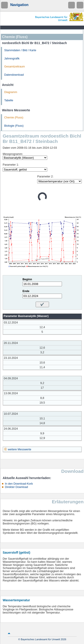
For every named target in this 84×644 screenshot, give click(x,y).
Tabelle (9, 100)
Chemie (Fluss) (14, 118)
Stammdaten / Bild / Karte (20, 50)
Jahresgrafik (12, 59)
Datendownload (14, 75)
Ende (26, 291)
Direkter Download (16, 487)
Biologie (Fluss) (14, 126)
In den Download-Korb (19, 484)
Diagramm (11, 92)
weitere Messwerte (19, 449)
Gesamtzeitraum (14, 67)
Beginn (27, 279)
